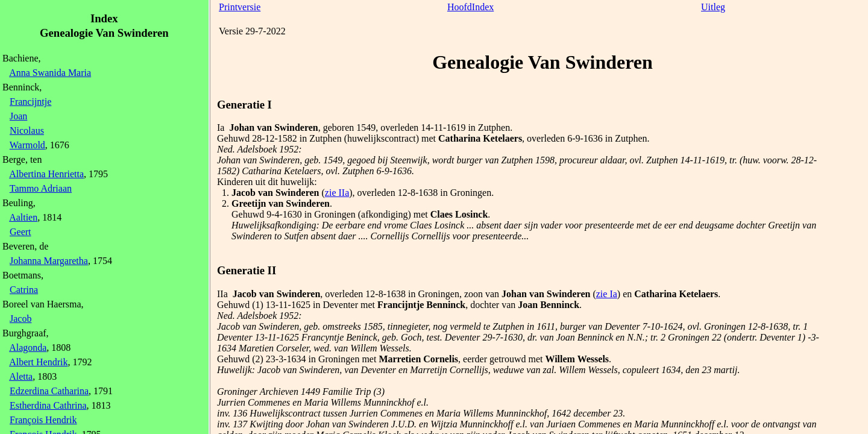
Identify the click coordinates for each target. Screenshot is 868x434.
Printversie (240, 7)
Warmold (27, 145)
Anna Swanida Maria (50, 73)
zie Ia (607, 294)
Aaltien (23, 217)
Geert (20, 232)
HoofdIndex (470, 7)
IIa (222, 294)
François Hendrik (43, 420)
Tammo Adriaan (41, 188)
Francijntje (30, 102)
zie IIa (337, 193)
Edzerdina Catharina (49, 391)
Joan (18, 116)
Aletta (21, 376)
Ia (221, 127)
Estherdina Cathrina (48, 405)
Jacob (20, 319)
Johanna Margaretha (49, 261)
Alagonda (28, 348)
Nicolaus (27, 131)
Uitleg (713, 7)
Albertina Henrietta (46, 174)
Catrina (24, 290)
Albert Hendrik (38, 362)
